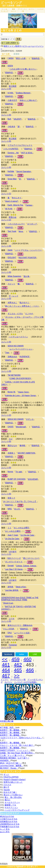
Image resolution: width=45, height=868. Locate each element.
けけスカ (7, 785)
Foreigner (13, 645)
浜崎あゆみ (12, 357)
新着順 (16, 54)
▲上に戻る (5, 832)
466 (30, 670)
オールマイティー (12, 802)
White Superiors (14, 276)
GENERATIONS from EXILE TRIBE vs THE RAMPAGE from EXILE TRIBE (20, 599)
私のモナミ (24, 303)
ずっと (6, 775)
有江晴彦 (13, 86)
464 (6, 670)
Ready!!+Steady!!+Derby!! (15, 780)
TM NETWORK (14, 375)
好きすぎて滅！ (10, 792)
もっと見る (5, 829)
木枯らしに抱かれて (28, 100)
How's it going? (12, 201)
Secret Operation (24, 172)
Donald (11, 566)
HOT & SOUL (27, 153)
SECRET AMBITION (26, 453)
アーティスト (22, 10)
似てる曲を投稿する (10, 43)
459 (16, 659)
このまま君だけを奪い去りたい (23, 69)
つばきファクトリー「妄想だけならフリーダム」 (21, 738)
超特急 (10, 587)
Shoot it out (8, 603)
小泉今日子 (12, 100)
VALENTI (18, 119)
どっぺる (4, 10)
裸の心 (7, 800)
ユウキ (12, 619)
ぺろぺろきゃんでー (16, 224)
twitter (22, 654)
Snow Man (12, 179)
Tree (7, 353)
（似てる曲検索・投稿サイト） (14, 6)
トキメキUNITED (11, 149)
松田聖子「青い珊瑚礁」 (11, 730)
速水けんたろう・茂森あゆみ (20, 625)
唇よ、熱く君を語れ (13, 797)
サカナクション (11, 808)
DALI (10, 633)
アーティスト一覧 (18, 680)
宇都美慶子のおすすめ (10, 827)
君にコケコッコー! (31, 558)
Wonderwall (21, 427)
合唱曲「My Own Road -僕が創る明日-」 (18, 753)
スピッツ (11, 284)
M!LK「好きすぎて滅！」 (11, 763)
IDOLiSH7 (12, 258)
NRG (10, 509)
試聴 (5, 62)
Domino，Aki (13, 153)
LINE (35, 654)
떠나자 (17, 509)
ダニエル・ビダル (15, 314)
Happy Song (23, 392)
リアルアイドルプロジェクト (20, 145)
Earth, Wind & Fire (15, 205)
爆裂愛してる (10, 805)
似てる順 (6, 54)
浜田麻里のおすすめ (9, 822)
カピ (11, 439)
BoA (9, 119)
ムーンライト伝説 (22, 633)
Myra (21, 231)
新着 (13, 10)
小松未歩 (11, 127)
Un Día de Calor (27, 535)
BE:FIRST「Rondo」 (9, 768)
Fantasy (29, 205)
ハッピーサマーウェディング (17, 810)
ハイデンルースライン (18, 337)
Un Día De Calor (12, 539)
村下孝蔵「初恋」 (8, 728)
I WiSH (11, 58)
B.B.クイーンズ (14, 558)
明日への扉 (21, 58)
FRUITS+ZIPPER (11, 777)
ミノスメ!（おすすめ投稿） (26, 682)
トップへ (5, 680)
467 (6, 676)
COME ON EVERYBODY (20, 378)
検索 (18, 39)
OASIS (10, 427)
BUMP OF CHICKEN (16, 479)
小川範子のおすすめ (9, 819)
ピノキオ (29, 314)
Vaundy (7, 790)
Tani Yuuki (12, 231)
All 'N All (9, 209)
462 (18, 665)
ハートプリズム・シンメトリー (28, 250)
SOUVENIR (33, 479)
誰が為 (27, 276)
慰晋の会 (13, 217)
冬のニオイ (17, 198)
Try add (19, 472)
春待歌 (22, 446)
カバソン (31, 9)
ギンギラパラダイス (14, 562)
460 (27, 659)
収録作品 (36, 58)
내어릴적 (13, 552)
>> (17, 676)
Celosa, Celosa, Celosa (26, 566)
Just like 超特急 (12, 590)
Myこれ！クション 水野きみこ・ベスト (22, 306)
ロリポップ (32, 224)
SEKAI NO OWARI (16, 346)
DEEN (10, 66)
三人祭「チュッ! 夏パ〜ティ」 (13, 755)
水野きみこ (12, 303)
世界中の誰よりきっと (13, 782)
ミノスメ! (40, 9)
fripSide (11, 171)
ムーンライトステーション (21, 349)
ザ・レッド (14, 296)
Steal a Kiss (21, 587)
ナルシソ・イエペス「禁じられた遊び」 (17, 745)
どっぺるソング (11, 3)
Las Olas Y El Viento (14, 569)
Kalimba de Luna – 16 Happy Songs (21, 396)
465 (18, 670)
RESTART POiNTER (27, 258)
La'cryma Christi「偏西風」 (12, 766)
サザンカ (30, 419)
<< (5, 659)
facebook (8, 654)
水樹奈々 (11, 453)
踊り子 (6, 787)
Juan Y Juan (13, 535)
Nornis (10, 472)
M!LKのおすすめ (7, 816)
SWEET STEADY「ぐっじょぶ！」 (15, 750)
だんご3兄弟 (9, 629)
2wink (10, 250)
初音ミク (11, 498)
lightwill (20, 867)
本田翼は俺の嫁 (7, 721)
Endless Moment (23, 93)
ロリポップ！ (32, 867)
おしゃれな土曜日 (21, 528)
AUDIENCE (25, 357)
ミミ (9, 528)
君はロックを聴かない (13, 795)
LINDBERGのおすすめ (10, 824)
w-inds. (11, 93)
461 (6, 665)
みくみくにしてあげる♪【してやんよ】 (20, 501)
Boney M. (12, 392)
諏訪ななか (12, 446)
